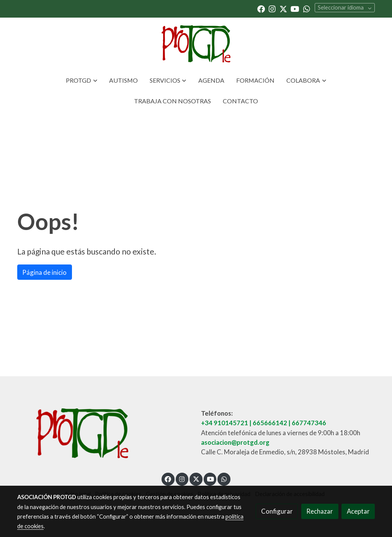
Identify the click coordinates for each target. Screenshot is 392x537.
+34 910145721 (225, 423)
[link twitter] (283, 8)
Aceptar (358, 511)
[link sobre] (104, 433)
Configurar (277, 511)
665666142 (270, 423)
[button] (82, 80)
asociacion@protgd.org (235, 442)
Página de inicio (44, 272)
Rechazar (320, 511)
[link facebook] (261, 8)
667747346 (309, 423)
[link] (196, 44)
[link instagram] (272, 8)
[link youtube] (295, 8)
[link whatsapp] (307, 8)
